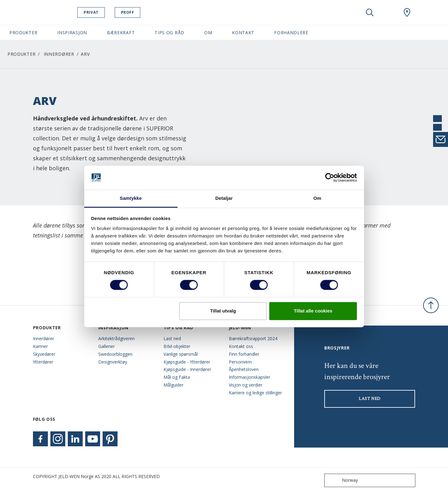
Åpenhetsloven (244, 369)
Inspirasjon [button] (72, 33)
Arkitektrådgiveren (116, 338)
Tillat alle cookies (313, 311)
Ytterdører (43, 362)
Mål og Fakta (177, 377)
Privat (107, 12)
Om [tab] (317, 198)
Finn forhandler (244, 354)
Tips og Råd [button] (169, 33)
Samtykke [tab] (131, 198)
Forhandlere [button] (291, 33)
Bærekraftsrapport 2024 (253, 338)
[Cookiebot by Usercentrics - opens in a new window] (330, 178)
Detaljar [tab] (224, 198)
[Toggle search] (370, 12)
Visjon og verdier (246, 385)
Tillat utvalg (223, 311)
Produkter (21, 54)
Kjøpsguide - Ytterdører (187, 362)
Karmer (40, 346)
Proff (143, 12)
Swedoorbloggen (115, 354)
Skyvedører (44, 354)
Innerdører (59, 54)
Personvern (240, 362)
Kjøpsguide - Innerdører (187, 369)
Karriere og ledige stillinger (255, 393)
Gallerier (106, 346)
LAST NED (370, 399)
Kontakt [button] (243, 33)
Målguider (173, 385)
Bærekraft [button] (121, 33)
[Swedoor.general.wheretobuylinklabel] (407, 12)
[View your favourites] (388, 12)
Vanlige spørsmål (181, 354)
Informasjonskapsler (249, 377)
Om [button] (208, 33)
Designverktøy (113, 362)
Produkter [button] (23, 33)
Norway (342, 480)
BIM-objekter (177, 346)
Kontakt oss (241, 346)
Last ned (172, 338)
